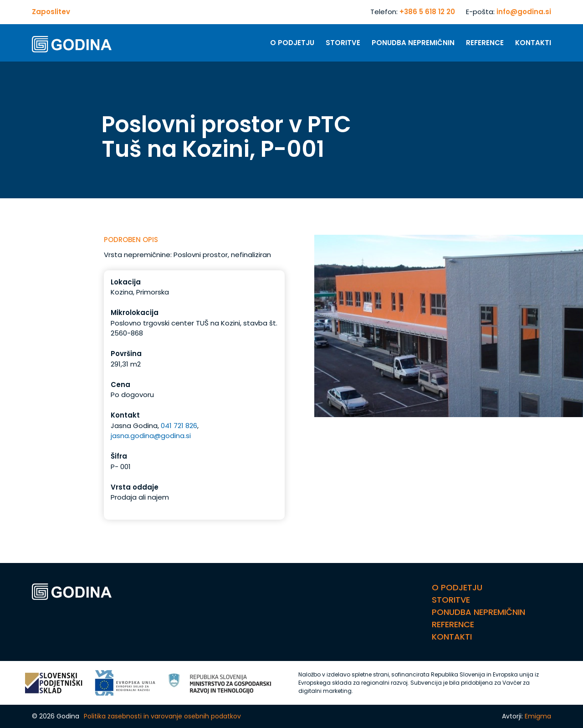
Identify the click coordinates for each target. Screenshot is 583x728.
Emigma (538, 716)
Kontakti (533, 43)
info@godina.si (524, 12)
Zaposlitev (51, 12)
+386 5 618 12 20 (427, 12)
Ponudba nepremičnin (413, 43)
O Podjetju (292, 43)
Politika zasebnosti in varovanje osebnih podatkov (162, 716)
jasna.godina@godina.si (151, 436)
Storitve (343, 43)
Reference (485, 43)
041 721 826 (179, 426)
